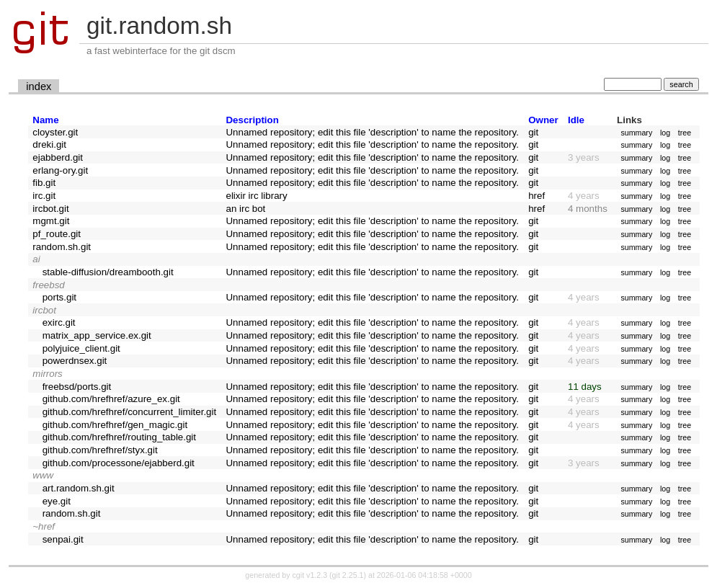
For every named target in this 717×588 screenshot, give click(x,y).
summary (636, 133)
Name (45, 120)
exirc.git (59, 322)
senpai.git (63, 539)
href (536, 196)
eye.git (57, 501)
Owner (543, 120)
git (533, 132)
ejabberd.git (58, 157)
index (39, 86)
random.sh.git (62, 247)
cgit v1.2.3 (310, 575)
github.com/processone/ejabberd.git (119, 463)
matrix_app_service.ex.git (97, 335)
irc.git (44, 196)
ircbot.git (50, 209)
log (665, 133)
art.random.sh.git (79, 488)
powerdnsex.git (75, 361)
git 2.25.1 (348, 575)
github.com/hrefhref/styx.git (100, 450)
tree (685, 133)
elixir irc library (256, 196)
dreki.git (49, 144)
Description (252, 120)
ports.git (59, 297)
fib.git (44, 183)
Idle (576, 120)
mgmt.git (51, 221)
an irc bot (245, 209)
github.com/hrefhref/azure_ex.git (111, 399)
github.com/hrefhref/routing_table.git (119, 437)
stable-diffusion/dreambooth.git (108, 272)
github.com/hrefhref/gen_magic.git (115, 425)
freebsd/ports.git (77, 387)
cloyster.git (55, 132)
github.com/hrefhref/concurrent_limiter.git (130, 412)
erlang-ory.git (60, 170)
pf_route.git (57, 234)
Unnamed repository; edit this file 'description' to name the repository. (372, 132)
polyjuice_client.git (81, 348)
